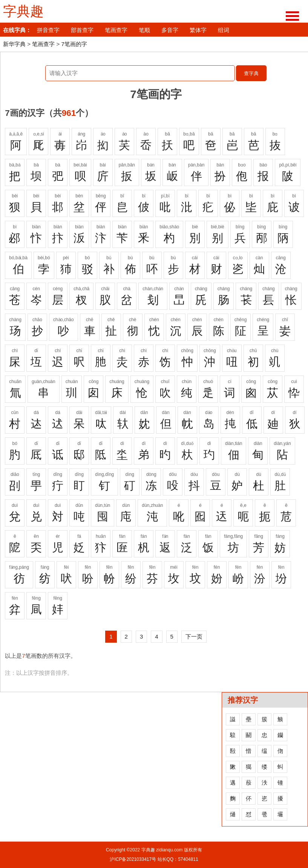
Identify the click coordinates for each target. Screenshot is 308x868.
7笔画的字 (74, 44)
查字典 (251, 73)
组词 (224, 30)
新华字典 (14, 44)
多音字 (170, 30)
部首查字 (82, 30)
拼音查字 (48, 30)
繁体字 (198, 30)
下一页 (194, 636)
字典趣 (23, 11)
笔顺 (144, 30)
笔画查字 (116, 30)
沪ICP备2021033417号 (133, 859)
